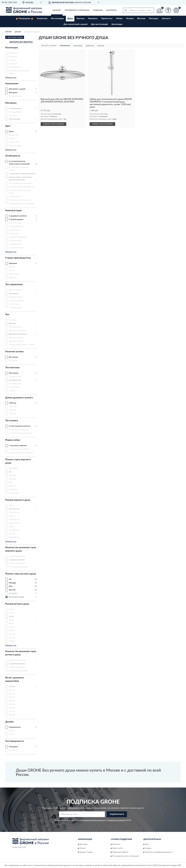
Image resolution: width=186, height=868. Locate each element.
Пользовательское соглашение (125, 856)
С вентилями (14, 304)
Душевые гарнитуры (18, 331)
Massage (12, 475)
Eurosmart (13, 64)
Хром (11, 132)
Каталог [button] (57, 10)
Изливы (130, 19)
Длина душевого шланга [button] (19, 398)
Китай (12, 270)
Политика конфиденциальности (159, 852)
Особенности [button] (13, 156)
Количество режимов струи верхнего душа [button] (21, 549)
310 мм (12, 534)
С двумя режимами (17, 556)
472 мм (12, 711)
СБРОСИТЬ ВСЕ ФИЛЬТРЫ (21, 42)
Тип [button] (7, 315)
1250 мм (13, 403)
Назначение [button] (12, 84)
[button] (168, 10)
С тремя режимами (17, 563)
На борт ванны (15, 377)
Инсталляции (57, 19)
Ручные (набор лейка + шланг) (22, 345)
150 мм (12, 641)
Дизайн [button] (9, 722)
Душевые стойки (16, 341)
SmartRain (13, 490)
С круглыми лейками (18, 446)
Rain (11, 482)
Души (70, 19)
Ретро (11, 734)
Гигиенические (15, 327)
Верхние (12, 323)
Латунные (13, 116)
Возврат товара (86, 852)
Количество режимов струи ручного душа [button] (21, 653)
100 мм (12, 631)
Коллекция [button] (11, 48)
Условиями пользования (116, 820)
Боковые (13, 320)
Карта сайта (117, 848)
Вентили (141, 19)
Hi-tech (12, 731)
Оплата (83, 848)
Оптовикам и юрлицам (77, 10)
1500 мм (13, 410)
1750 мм (13, 414)
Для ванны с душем (17, 89)
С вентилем (14, 234)
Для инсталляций (99, 24)
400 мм (12, 701)
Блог (147, 844)
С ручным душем (16, 219)
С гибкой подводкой (18, 237)
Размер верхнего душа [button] (18, 500)
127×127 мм (14, 509)
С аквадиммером (16, 227)
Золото (12, 139)
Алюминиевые (15, 108)
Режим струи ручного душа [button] (21, 574)
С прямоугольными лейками (21, 453)
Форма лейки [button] (13, 440)
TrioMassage (14, 493)
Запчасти (166, 19)
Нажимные (14, 294)
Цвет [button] (8, 126)
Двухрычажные (15, 290)
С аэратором (14, 230)
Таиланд (12, 278)
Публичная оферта (120, 852)
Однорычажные (16, 297)
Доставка (83, 844)
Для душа (13, 93)
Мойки (119, 19)
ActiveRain (13, 468)
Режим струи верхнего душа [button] (18, 461)
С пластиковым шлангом (20, 426)
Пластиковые (15, 119)
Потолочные (14, 387)
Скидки (148, 848)
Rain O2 (12, 486)
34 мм (11, 609)
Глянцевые (13, 747)
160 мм (12, 516)
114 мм (12, 638)
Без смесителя (15, 223)
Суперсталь (14, 142)
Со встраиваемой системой (20, 183)
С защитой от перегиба (19, 430)
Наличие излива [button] (14, 352)
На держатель (15, 380)
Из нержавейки (15, 112)
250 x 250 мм (14, 523)
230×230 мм (14, 520)
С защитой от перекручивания (22, 174)
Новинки (98, 10)
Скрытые (13, 391)
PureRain (13, 479)
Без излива (13, 357)
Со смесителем (15, 241)
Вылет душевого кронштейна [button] (15, 679)
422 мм (12, 704)
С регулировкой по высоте (20, 200)
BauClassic (13, 53)
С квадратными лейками (19, 449)
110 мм (12, 634)
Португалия (14, 274)
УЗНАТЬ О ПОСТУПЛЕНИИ (53, 124)
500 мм (12, 715)
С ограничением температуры (22, 187)
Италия (12, 267)
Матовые (13, 750)
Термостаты (107, 19)
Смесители (42, 19)
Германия (13, 263)
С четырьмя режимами (19, 567)
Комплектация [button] (13, 211)
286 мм (12, 690)
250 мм (12, 527)
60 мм (11, 624)
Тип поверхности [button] (15, 741)
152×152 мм (14, 513)
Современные (15, 727)
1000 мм (13, 407)
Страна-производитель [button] (18, 258)
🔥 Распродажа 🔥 (24, 19)
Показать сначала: (49, 46)
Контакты (111, 10)
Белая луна (14, 135)
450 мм (12, 708)
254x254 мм (14, 530)
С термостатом (15, 244)
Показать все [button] (11, 78)
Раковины (93, 19)
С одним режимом (17, 560)
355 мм (12, 694)
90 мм (11, 627)
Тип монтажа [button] (12, 368)
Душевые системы (17, 338)
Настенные (14, 373)
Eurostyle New (15, 67)
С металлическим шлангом (20, 433)
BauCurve (13, 57)
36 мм (11, 616)
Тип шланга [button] (12, 421)
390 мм (12, 697)
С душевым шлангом (18, 216)
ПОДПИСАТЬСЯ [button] (117, 814)
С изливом (13, 361)
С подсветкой (15, 197)
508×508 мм (14, 537)
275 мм (12, 687)
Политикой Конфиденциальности (93, 820)
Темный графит (15, 146)
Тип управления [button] (14, 284)
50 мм (11, 506)
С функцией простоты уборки (22, 204)
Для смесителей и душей (76, 24)
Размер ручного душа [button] (17, 604)
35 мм (11, 613)
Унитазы (80, 19)
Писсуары (154, 19)
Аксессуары (117, 24)
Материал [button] (11, 103)
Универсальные (15, 96)
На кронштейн (15, 384)
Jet (10, 472)
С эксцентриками (16, 248)
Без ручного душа (16, 597)
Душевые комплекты (18, 334)
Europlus (12, 60)
